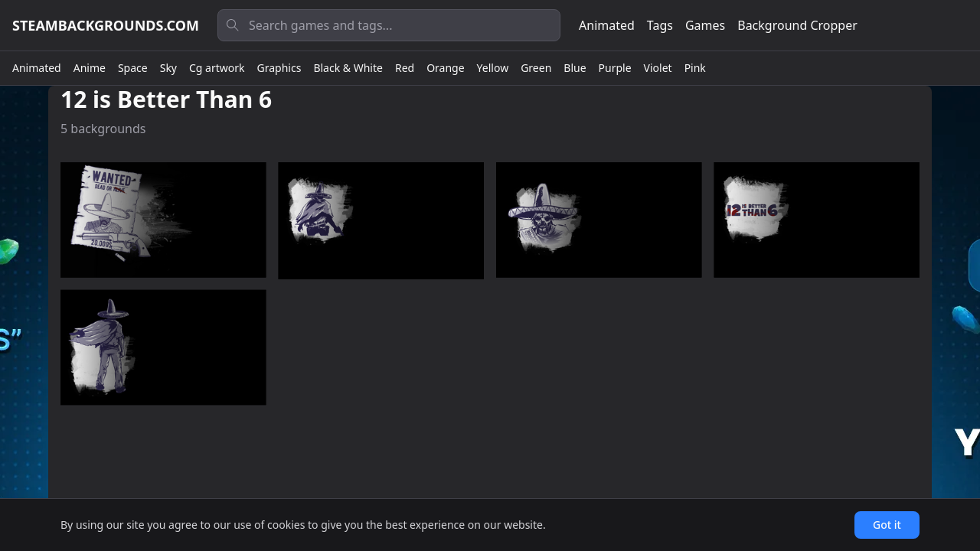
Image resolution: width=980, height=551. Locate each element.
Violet (658, 68)
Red (405, 68)
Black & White (348, 68)
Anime (90, 68)
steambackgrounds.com (106, 25)
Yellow (493, 68)
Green (536, 68)
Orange (445, 68)
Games (705, 25)
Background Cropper (797, 25)
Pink (695, 68)
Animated (607, 25)
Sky (168, 68)
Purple (615, 68)
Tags (660, 25)
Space (133, 68)
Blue (575, 68)
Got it (887, 525)
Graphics (279, 68)
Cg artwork (217, 68)
